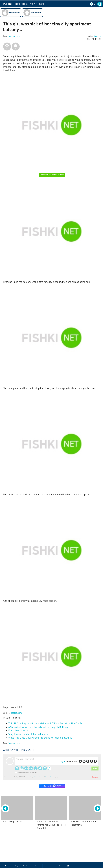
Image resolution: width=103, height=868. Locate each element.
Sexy (16, 866)
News (7, 866)
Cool (42, 4)
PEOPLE (33, 4)
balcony (12, 36)
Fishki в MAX (52, 786)
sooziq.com (16, 713)
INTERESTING (21, 4)
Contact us (64, 866)
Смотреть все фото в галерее (52, 175)
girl (19, 36)
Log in (63, 761)
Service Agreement (30, 866)
